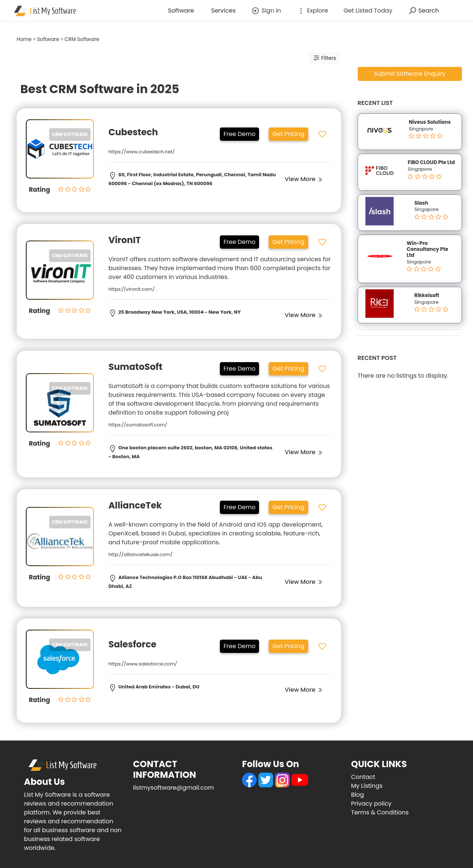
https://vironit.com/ (131, 289)
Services (222, 11)
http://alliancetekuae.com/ (140, 554)
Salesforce (132, 644)
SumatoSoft (135, 367)
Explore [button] (312, 11)
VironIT (125, 240)
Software (180, 11)
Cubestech (134, 132)
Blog (358, 795)
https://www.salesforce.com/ (143, 664)
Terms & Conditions (380, 812)
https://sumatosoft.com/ (138, 425)
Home (24, 39)
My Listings (367, 786)
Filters (324, 58)
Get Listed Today (368, 11)
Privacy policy (371, 804)
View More (304, 179)
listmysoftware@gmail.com (173, 788)
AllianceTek (135, 505)
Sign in (266, 11)
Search (423, 11)
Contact (363, 777)
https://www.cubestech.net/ (141, 152)
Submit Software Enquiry (410, 74)
